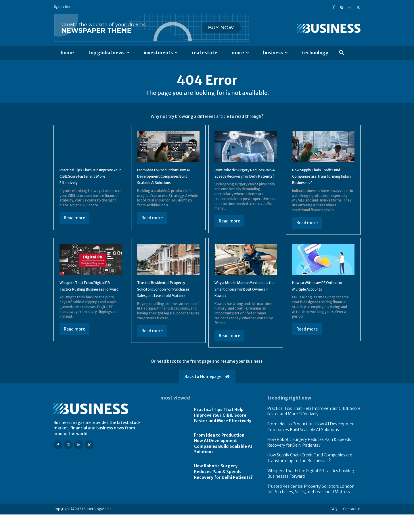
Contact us (352, 526)
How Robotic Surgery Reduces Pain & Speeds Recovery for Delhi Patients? (245, 181)
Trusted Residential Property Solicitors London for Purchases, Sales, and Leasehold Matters (311, 507)
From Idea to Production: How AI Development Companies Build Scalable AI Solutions (312, 444)
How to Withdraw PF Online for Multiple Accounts (321, 297)
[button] (342, 53)
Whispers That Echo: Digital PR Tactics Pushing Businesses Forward (89, 300)
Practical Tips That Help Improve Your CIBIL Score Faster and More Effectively (89, 181)
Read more (74, 222)
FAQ (334, 526)
